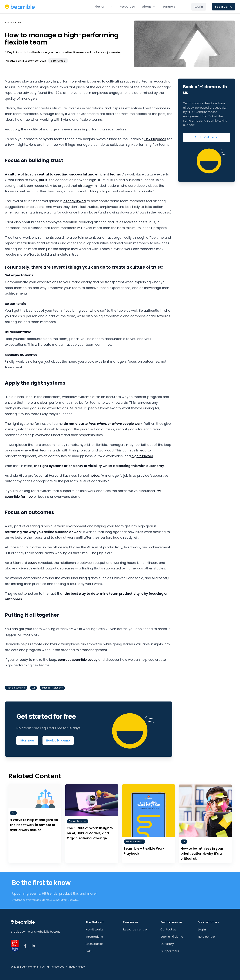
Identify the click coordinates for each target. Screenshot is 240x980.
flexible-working (16, 688)
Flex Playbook (155, 139)
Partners (169, 7)
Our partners (170, 951)
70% (59, 93)
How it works (94, 929)
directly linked (75, 201)
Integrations (94, 937)
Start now (27, 740)
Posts (18, 22)
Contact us (168, 929)
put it (43, 180)
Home (8, 22)
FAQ (88, 951)
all (33, 688)
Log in (199, 7)
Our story (167, 944)
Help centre (206, 937)
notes (94, 475)
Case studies (94, 944)
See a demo (224, 7)
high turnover (142, 456)
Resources (127, 7)
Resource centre (135, 929)
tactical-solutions (52, 688)
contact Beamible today (78, 660)
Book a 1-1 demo (58, 740)
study (32, 563)
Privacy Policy (76, 967)
